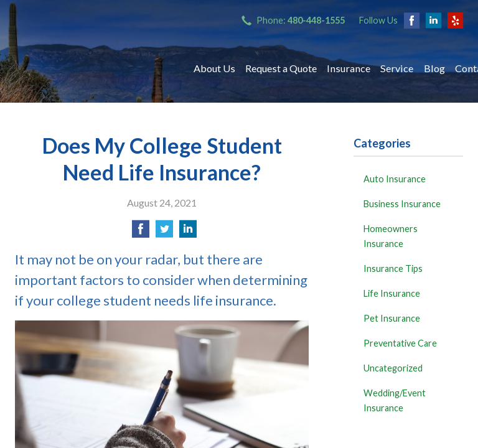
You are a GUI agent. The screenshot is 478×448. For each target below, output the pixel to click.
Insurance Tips (393, 268)
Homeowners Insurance (391, 236)
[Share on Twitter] (164, 232)
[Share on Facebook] (141, 232)
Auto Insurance (395, 179)
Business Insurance (402, 204)
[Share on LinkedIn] (188, 232)
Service (397, 68)
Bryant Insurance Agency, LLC (93, 68)
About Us (214, 68)
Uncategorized (393, 368)
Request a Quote (281, 68)
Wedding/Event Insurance (395, 400)
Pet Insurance (392, 318)
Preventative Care (400, 343)
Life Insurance (392, 293)
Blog (434, 68)
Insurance (349, 68)
